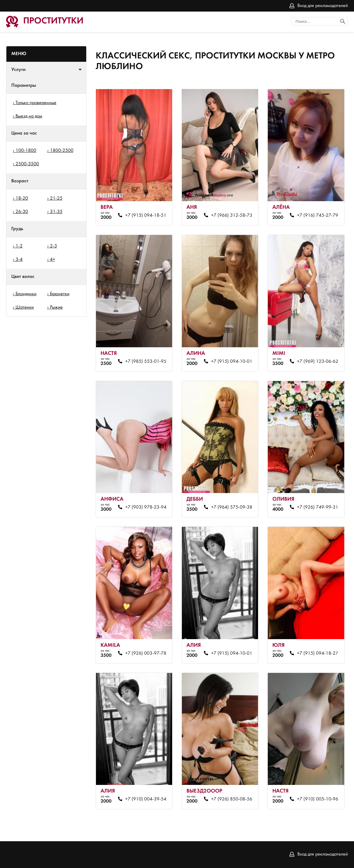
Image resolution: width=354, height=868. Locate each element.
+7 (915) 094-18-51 (146, 215)
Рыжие (56, 307)
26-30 (22, 212)
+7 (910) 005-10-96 (318, 799)
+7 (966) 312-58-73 (232, 215)
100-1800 (26, 151)
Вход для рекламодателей (323, 6)
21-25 (56, 198)
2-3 (53, 246)
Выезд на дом (29, 116)
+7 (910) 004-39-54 (146, 799)
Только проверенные (36, 103)
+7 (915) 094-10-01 (232, 362)
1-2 (19, 246)
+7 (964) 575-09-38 (232, 507)
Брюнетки (60, 294)
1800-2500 (62, 151)
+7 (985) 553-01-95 (146, 362)
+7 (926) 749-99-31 (318, 507)
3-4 (19, 260)
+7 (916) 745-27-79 (318, 215)
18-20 (22, 198)
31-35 (56, 212)
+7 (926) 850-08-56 (232, 799)
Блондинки (26, 294)
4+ (53, 260)
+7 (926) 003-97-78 (146, 653)
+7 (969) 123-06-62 (318, 362)
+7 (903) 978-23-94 (146, 507)
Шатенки (25, 307)
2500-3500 (27, 164)
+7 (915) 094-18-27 (318, 653)
